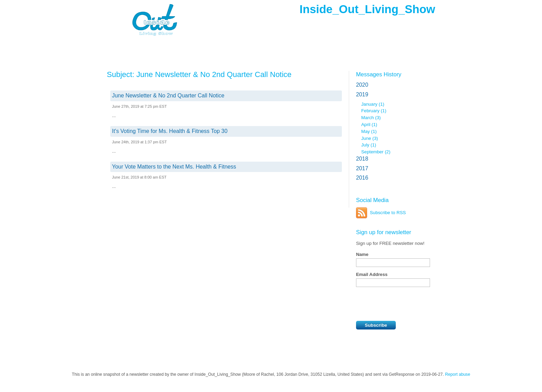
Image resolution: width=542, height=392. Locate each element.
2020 (362, 85)
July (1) (369, 145)
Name (362, 254)
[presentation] (409, 304)
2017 (362, 168)
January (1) (373, 104)
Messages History (379, 74)
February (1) (374, 111)
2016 (362, 178)
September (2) (376, 152)
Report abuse (458, 374)
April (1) (369, 125)
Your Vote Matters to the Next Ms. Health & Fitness (174, 167)
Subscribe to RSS (388, 213)
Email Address (372, 274)
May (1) (369, 131)
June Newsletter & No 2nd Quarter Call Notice (168, 95)
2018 (362, 159)
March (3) (371, 118)
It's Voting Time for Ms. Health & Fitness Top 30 (170, 131)
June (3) (370, 138)
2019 (362, 94)
